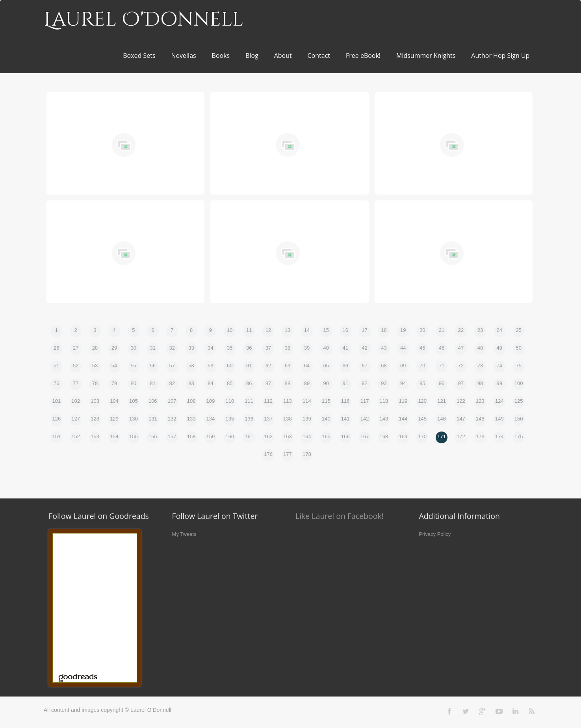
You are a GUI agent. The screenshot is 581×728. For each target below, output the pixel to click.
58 (191, 366)
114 (307, 401)
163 (288, 436)
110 (230, 401)
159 (211, 436)
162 (268, 436)
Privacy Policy (435, 534)
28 (95, 348)
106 (153, 401)
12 (268, 330)
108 (191, 401)
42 (364, 348)
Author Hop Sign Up (500, 56)
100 (519, 383)
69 (403, 366)
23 (480, 330)
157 (172, 436)
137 (268, 419)
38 (288, 348)
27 (76, 348)
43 (384, 348)
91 (345, 383)
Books (221, 56)
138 (288, 419)
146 (442, 419)
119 (403, 401)
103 (95, 401)
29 (114, 348)
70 (422, 366)
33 (191, 348)
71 (442, 366)
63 (288, 366)
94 (403, 383)
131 (153, 419)
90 (326, 383)
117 (365, 401)
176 (268, 454)
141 (345, 419)
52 (76, 366)
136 (249, 419)
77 (76, 383)
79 (114, 383)
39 (307, 348)
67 (364, 366)
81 (153, 383)
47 (461, 348)
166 (345, 436)
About (283, 56)
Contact (319, 56)
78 (95, 383)
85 (230, 383)
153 (95, 436)
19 (403, 330)
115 (326, 401)
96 (442, 383)
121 (442, 401)
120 (422, 401)
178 (307, 454)
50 (518, 348)
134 (211, 419)
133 (191, 419)
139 (307, 419)
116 (345, 401)
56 (153, 366)
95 (422, 383)
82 (172, 383)
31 (153, 348)
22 (461, 330)
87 (268, 383)
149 (499, 419)
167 (365, 436)
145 (422, 419)
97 (461, 383)
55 (134, 366)
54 (114, 366)
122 (461, 401)
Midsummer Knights (426, 56)
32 (172, 348)
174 (499, 436)
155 (134, 436)
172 (461, 436)
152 (76, 436)
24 (499, 330)
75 (518, 366)
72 (461, 366)
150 (519, 419)
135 (230, 419)
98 (480, 383)
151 (56, 436)
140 (326, 419)
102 (76, 401)
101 (56, 401)
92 (364, 383)
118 (384, 401)
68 (384, 366)
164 (307, 436)
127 (76, 419)
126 (56, 419)
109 (211, 401)
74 (499, 366)
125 (519, 401)
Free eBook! (363, 56)
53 (95, 366)
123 (480, 401)
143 (384, 419)
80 (134, 383)
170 (422, 436)
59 (210, 366)
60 (230, 366)
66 (345, 366)
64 (307, 366)
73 (480, 366)
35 (230, 348)
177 (288, 454)
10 (230, 330)
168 (384, 436)
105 (134, 401)
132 (172, 419)
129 (114, 419)
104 (114, 401)
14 (307, 330)
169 (403, 436)
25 (518, 330)
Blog (252, 56)
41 (345, 348)
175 (519, 436)
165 (326, 436)
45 (422, 348)
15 (326, 330)
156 (153, 436)
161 (249, 436)
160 (230, 436)
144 (403, 419)
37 (268, 348)
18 (384, 330)
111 (249, 401)
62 (268, 366)
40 (326, 348)
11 (249, 330)
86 (249, 383)
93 (384, 383)
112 (268, 401)
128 (95, 419)
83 (191, 383)
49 (499, 348)
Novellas (183, 56)
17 (364, 330)
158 (191, 436)
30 (134, 348)
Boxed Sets (139, 56)
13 (288, 330)
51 (56, 366)
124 (499, 401)
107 (172, 401)
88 (288, 383)
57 (172, 366)
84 (210, 383)
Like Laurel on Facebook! (340, 516)
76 (56, 383)
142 (365, 419)
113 (288, 401)
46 (442, 348)
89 (307, 383)
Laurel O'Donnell (144, 20)
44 (403, 348)
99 (499, 383)
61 (249, 366)
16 (345, 330)
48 (480, 348)
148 (480, 419)
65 (326, 366)
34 (210, 348)
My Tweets (184, 534)
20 (422, 330)
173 (480, 436)
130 (134, 419)
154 (114, 436)
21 (442, 330)
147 (461, 419)
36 (249, 348)
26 (56, 348)
